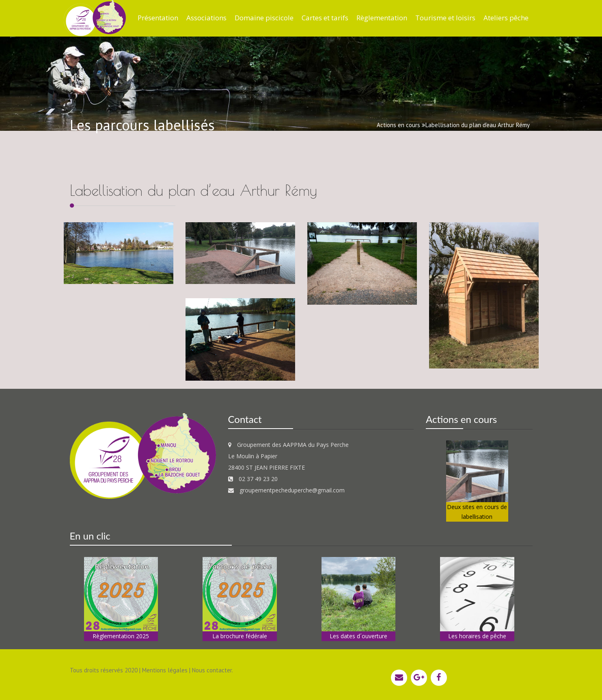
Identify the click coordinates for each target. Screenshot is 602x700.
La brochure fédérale (240, 636)
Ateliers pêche (506, 18)
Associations (206, 18)
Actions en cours (398, 125)
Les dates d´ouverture (358, 636)
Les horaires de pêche (477, 636)
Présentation (158, 18)
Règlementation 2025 (121, 636)
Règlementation (382, 18)
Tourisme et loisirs (445, 18)
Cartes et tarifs (325, 18)
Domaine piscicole (264, 18)
